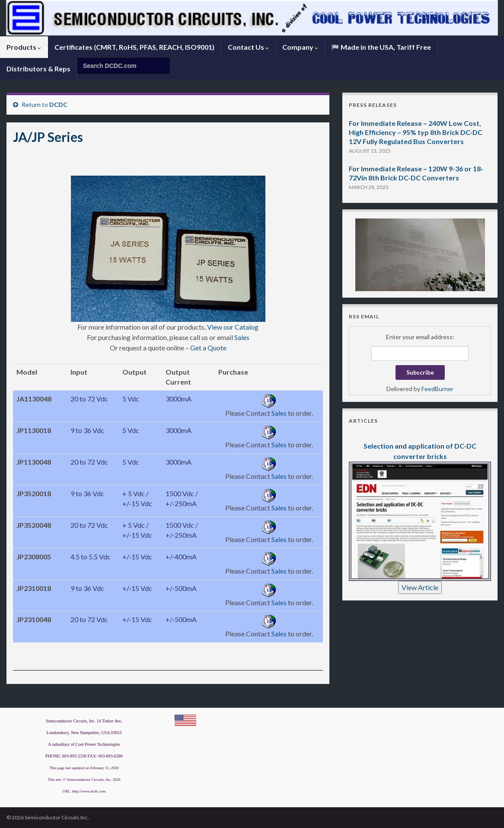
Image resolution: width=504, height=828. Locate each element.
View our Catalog (233, 327)
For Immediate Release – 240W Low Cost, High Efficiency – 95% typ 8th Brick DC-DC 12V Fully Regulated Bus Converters (416, 132)
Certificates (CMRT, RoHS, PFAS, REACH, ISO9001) (134, 47)
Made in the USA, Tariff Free (381, 47)
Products (24, 47)
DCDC (58, 104)
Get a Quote (208, 348)
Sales (242, 337)
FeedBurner (437, 389)
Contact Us (248, 47)
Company (300, 47)
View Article (420, 587)
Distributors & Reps (38, 69)
